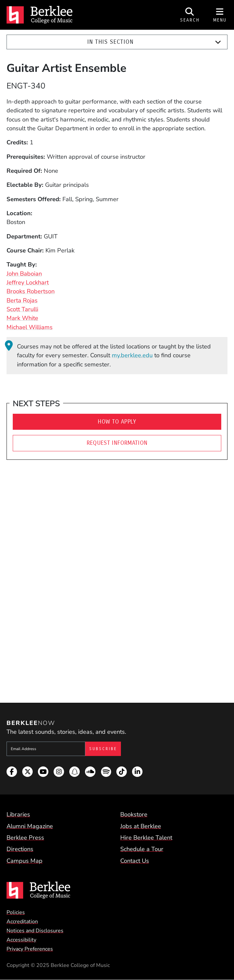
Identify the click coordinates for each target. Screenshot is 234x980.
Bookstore (134, 814)
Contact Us (135, 861)
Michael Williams (30, 327)
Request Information (117, 443)
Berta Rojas (22, 300)
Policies (16, 912)
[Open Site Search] (190, 15)
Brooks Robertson (31, 291)
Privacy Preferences (30, 949)
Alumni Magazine (30, 826)
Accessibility (21, 940)
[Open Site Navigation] (220, 15)
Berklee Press (25, 838)
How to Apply (117, 422)
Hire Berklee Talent (146, 838)
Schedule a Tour (142, 849)
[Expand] (218, 42)
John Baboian (24, 274)
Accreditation (22, 922)
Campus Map (25, 861)
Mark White (22, 318)
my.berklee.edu (132, 355)
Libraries (18, 814)
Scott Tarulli (22, 309)
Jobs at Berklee (141, 826)
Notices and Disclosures (35, 931)
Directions (20, 849)
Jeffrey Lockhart (28, 282)
